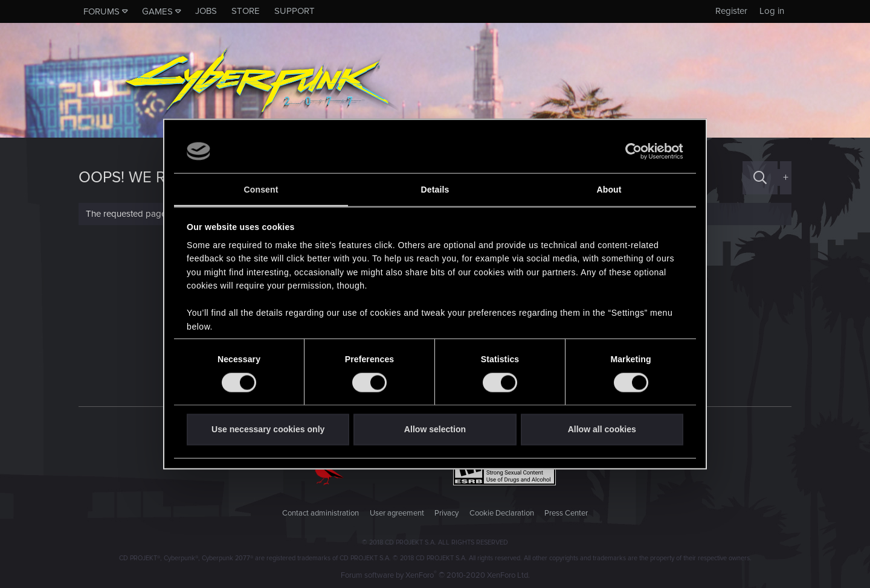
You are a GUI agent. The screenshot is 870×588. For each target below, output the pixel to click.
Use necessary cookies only (268, 429)
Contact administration (321, 513)
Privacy (446, 513)
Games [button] (157, 11)
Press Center (566, 513)
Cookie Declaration (502, 513)
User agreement (397, 513)
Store (246, 11)
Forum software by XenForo (435, 575)
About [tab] (609, 190)
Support (295, 11)
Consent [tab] (261, 190)
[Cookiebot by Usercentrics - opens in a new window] (630, 152)
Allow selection (435, 429)
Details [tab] (435, 190)
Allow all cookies (602, 429)
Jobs (206, 11)
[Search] (760, 178)
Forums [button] (101, 11)
